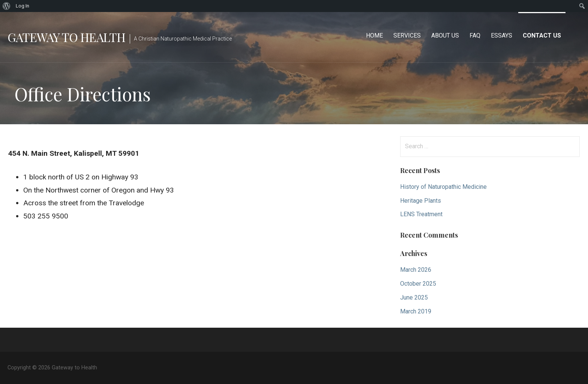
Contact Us (542, 35)
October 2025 (418, 284)
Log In (22, 6)
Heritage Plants (421, 201)
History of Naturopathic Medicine (443, 187)
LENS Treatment (421, 214)
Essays (502, 35)
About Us (445, 35)
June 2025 (414, 297)
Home (374, 35)
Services (407, 35)
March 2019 (416, 311)
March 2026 (416, 270)
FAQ (475, 35)
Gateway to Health (66, 37)
